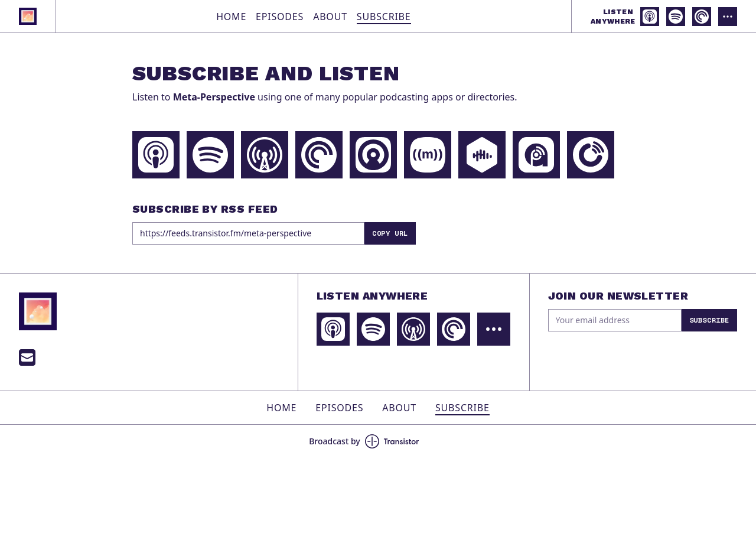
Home (231, 17)
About (330, 17)
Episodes (280, 17)
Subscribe (384, 17)
